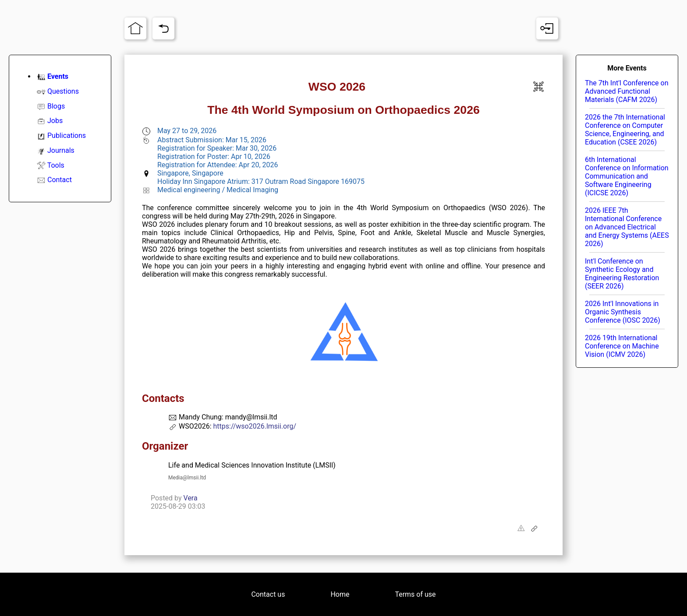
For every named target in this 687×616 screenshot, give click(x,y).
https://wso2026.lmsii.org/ (255, 426)
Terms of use (415, 594)
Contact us (268, 594)
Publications (67, 136)
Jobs (55, 121)
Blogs (56, 106)
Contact (60, 180)
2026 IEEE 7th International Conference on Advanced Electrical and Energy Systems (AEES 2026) (627, 227)
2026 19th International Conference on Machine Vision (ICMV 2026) (622, 346)
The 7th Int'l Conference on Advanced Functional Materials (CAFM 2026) (627, 91)
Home (340, 594)
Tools (56, 165)
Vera (191, 498)
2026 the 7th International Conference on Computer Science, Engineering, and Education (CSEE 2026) (625, 130)
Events (58, 76)
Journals (61, 150)
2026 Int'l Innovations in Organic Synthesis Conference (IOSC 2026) (623, 312)
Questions (63, 91)
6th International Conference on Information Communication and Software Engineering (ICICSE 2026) (627, 176)
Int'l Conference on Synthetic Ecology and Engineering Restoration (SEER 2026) (622, 274)
